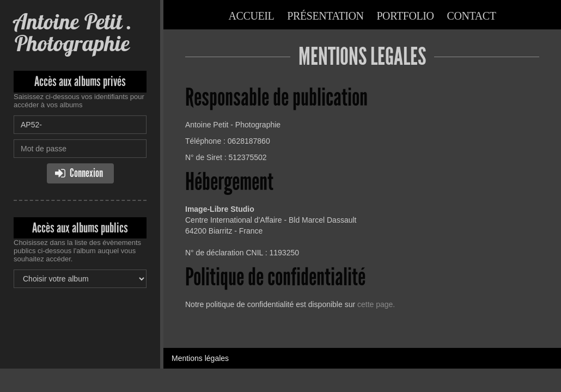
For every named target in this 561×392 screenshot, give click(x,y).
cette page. (376, 304)
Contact (472, 16)
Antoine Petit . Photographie (73, 32)
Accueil (251, 16)
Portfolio (405, 16)
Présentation (325, 16)
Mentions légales (200, 358)
